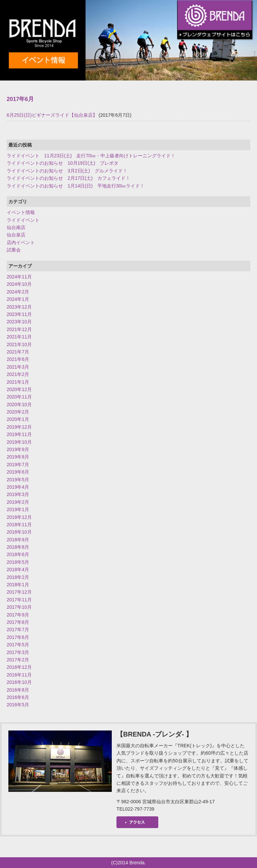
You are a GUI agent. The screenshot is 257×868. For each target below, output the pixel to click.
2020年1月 (18, 419)
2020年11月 (19, 397)
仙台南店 (16, 227)
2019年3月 (18, 494)
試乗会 (14, 250)
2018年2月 (18, 577)
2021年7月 (18, 352)
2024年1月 (18, 299)
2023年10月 (19, 322)
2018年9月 (18, 540)
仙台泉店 (16, 235)
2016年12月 (19, 667)
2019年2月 (18, 502)
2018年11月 (19, 525)
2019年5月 (18, 480)
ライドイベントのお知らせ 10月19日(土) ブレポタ (63, 163)
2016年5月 (18, 705)
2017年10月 (19, 607)
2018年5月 (18, 562)
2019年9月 (18, 449)
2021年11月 (19, 337)
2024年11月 (19, 277)
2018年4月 (18, 569)
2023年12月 (19, 307)
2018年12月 (19, 517)
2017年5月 (18, 645)
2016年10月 (19, 682)
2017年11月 (19, 600)
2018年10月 (19, 532)
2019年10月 (19, 442)
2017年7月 (18, 630)
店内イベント (21, 242)
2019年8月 (18, 457)
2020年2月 (18, 412)
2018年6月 (18, 554)
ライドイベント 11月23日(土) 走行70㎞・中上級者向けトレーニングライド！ (91, 156)
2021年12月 (19, 329)
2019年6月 (18, 472)
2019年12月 (19, 427)
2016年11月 (19, 675)
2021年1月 (18, 382)
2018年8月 (18, 547)
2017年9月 (18, 615)
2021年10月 (19, 344)
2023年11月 (19, 314)
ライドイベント (23, 220)
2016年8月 (18, 690)
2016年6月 (18, 697)
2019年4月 (18, 487)
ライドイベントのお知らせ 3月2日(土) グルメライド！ (67, 171)
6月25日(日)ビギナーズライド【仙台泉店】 (52, 115)
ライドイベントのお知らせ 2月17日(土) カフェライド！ (68, 178)
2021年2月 (18, 374)
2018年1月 (18, 585)
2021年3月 (18, 367)
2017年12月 (19, 592)
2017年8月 (18, 622)
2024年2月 (18, 292)
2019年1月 (18, 509)
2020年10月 (19, 404)
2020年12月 (19, 389)
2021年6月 (18, 359)
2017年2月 (18, 660)
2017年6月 (18, 637)
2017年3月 (18, 652)
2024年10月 (19, 284)
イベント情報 (21, 212)
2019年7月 (18, 465)
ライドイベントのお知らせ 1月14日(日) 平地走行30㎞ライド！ (76, 186)
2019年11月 (19, 434)
